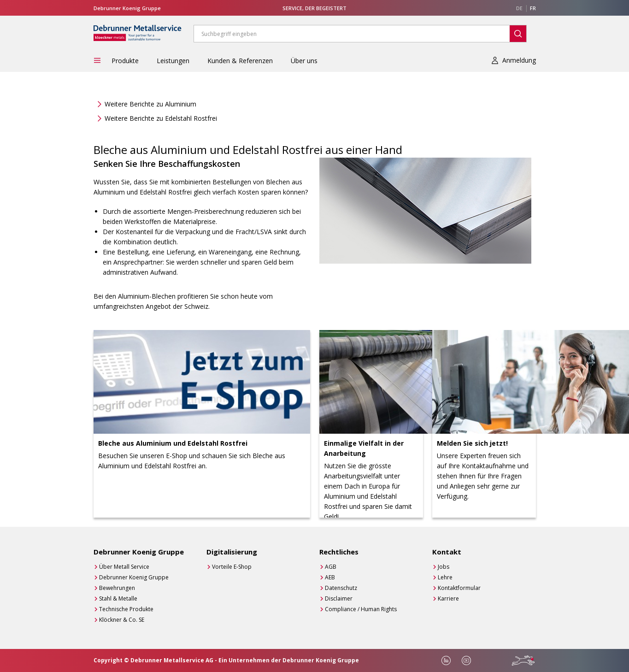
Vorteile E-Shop (232, 567)
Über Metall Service (124, 567)
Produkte (125, 61)
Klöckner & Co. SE (122, 620)
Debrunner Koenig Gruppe (134, 577)
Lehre (445, 577)
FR (533, 8)
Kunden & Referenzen (240, 61)
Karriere (448, 598)
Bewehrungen (117, 588)
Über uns (304, 61)
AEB (330, 577)
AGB (331, 567)
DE (519, 8)
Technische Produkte (126, 609)
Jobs (444, 567)
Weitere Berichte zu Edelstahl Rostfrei (161, 118)
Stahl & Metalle (118, 598)
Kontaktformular (459, 588)
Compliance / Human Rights (361, 609)
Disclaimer (339, 598)
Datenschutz (341, 588)
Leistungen (173, 61)
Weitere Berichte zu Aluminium (150, 104)
